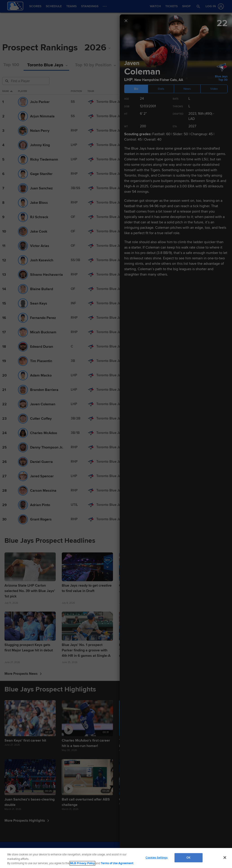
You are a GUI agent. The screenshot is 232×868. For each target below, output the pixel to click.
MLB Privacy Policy (82, 863)
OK (188, 857)
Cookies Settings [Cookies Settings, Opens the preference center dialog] (157, 857)
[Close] (225, 857)
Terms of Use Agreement (117, 863)
